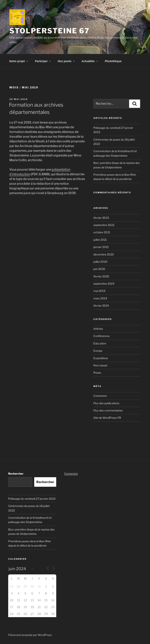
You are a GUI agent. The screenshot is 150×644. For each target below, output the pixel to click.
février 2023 (101, 218)
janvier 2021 (101, 247)
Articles (98, 329)
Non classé (100, 365)
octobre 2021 (102, 232)
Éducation (100, 343)
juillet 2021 (100, 240)
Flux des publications (106, 403)
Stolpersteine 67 (50, 31)
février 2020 (101, 276)
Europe (98, 351)
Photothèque (113, 61)
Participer (43, 61)
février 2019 (101, 306)
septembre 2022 (104, 225)
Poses (97, 373)
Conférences (101, 336)
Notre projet (19, 61)
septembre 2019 (104, 284)
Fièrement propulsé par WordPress (30, 635)
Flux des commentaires (108, 410)
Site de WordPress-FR (107, 418)
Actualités (90, 61)
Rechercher (16, 474)
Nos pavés (67, 61)
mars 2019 (100, 298)
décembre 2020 (104, 254)
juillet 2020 (100, 262)
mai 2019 (99, 291)
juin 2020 (99, 269)
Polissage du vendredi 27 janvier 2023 (32, 499)
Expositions (101, 358)
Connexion (100, 396)
